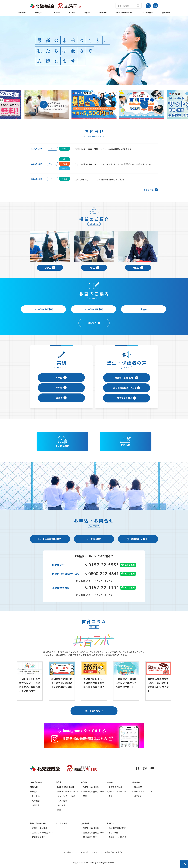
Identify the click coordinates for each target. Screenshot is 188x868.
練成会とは (40, 13)
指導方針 (36, 805)
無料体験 (166, 13)
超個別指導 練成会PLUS (127, 388)
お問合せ (111, 823)
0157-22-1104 (102, 588)
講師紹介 (138, 796)
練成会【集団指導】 (127, 378)
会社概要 (36, 796)
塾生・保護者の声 (124, 13)
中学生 (72, 13)
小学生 (57, 13)
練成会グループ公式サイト (115, 852)
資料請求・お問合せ (117, 837)
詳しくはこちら (93, 711)
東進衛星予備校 (127, 398)
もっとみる (151, 190)
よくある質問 (147, 13)
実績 (59, 810)
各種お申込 (113, 832)
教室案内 (103, 13)
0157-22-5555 (102, 565)
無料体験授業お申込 (117, 828)
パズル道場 (62, 801)
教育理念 (36, 801)
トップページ (36, 782)
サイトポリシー (68, 852)
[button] (44, 105)
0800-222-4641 (102, 574)
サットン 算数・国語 (66, 796)
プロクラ (61, 805)
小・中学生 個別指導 (93, 309)
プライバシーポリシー (90, 852)
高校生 (87, 13)
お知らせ (22, 13)
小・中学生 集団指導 (43, 309)
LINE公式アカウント (143, 791)
